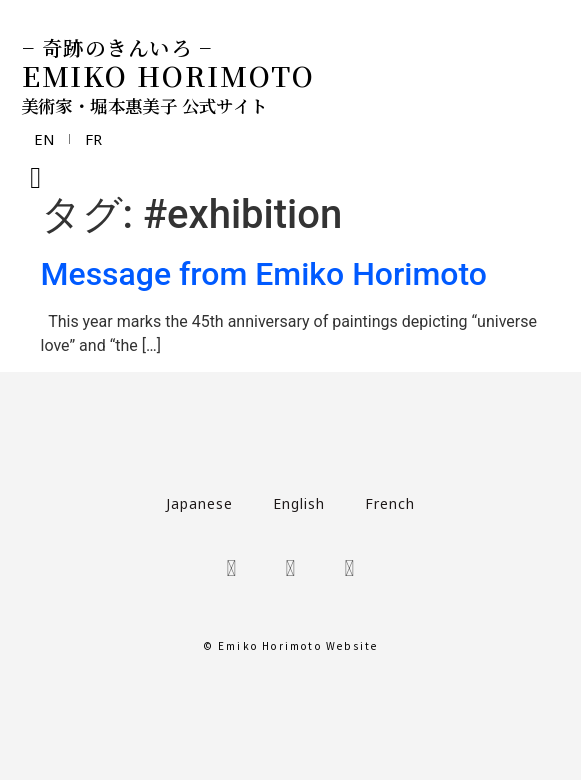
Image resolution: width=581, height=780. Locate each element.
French (390, 503)
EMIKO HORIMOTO (169, 75)
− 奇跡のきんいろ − (117, 47)
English (299, 503)
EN (47, 139)
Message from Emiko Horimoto (264, 274)
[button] (36, 177)
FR (103, 139)
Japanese (199, 503)
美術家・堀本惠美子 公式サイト (144, 105)
